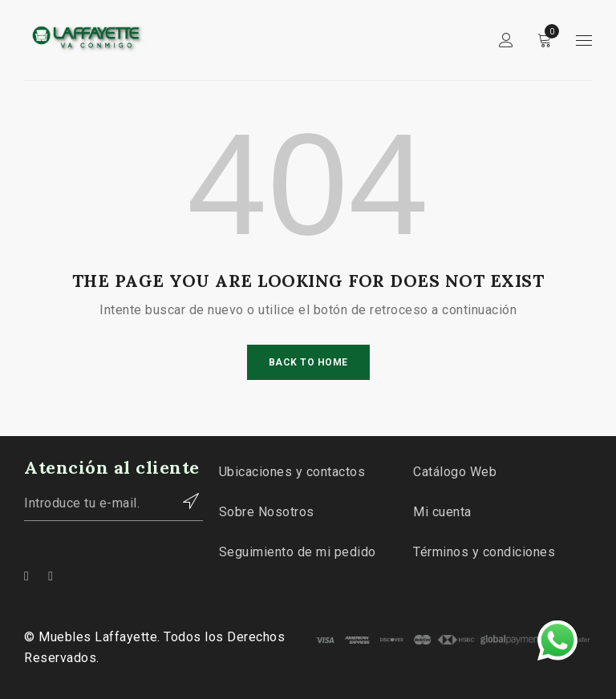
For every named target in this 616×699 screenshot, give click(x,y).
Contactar (183, 501)
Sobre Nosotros (267, 512)
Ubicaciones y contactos (292, 472)
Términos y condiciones (484, 552)
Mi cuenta (442, 512)
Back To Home (308, 362)
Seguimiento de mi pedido (298, 552)
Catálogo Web (455, 472)
